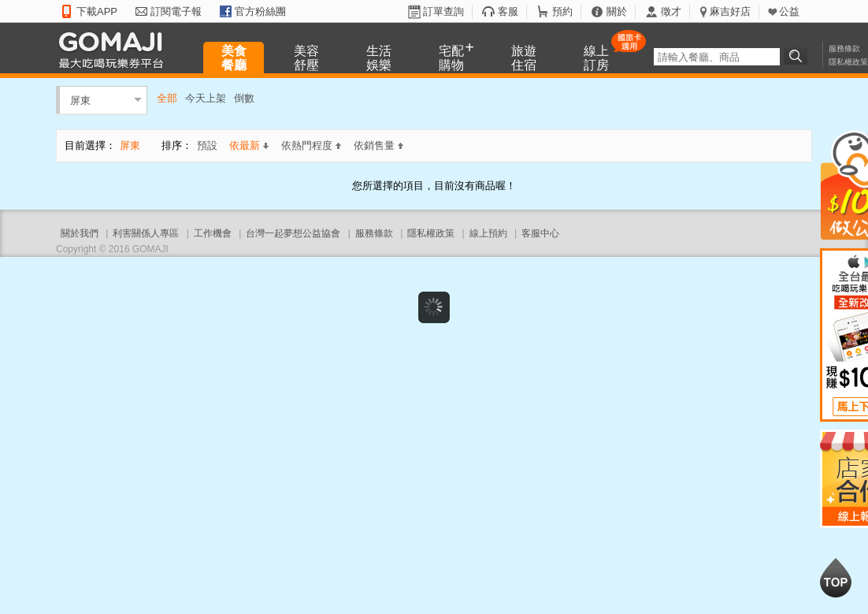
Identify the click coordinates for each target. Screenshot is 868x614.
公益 (789, 11)
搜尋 (798, 56)
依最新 (249, 145)
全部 (167, 98)
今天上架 (206, 98)
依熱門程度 (311, 145)
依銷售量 (378, 145)
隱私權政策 (848, 62)
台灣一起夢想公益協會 (293, 233)
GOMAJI (115, 49)
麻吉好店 (730, 11)
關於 (617, 11)
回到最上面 (836, 578)
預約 (562, 11)
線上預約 (488, 233)
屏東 (80, 100)
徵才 (671, 11)
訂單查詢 (443, 11)
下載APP (97, 11)
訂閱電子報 (176, 11)
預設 (207, 145)
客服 (508, 11)
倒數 (244, 98)
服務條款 (844, 48)
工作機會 (213, 233)
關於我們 (80, 233)
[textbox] (717, 57)
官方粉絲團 (260, 11)
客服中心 (540, 233)
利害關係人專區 (146, 233)
